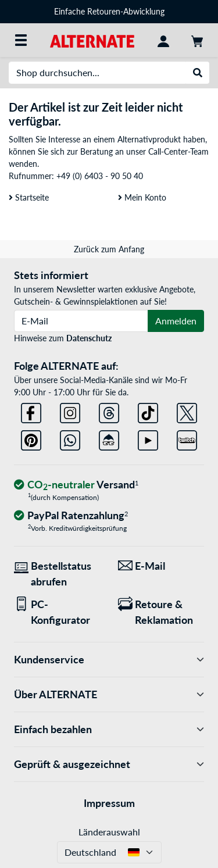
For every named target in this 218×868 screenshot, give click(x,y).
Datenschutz (89, 338)
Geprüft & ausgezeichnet (109, 764)
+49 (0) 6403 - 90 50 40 (100, 176)
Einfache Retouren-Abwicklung (109, 11)
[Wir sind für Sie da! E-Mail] (161, 566)
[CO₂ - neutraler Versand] (76, 485)
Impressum (109, 803)
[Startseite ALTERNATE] (92, 40)
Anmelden (176, 321)
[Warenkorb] (197, 40)
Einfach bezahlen (109, 729)
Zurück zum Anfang (109, 249)
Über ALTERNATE (109, 694)
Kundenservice (109, 660)
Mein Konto (142, 197)
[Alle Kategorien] (21, 40)
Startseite (29, 197)
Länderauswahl (109, 832)
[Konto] (163, 40)
